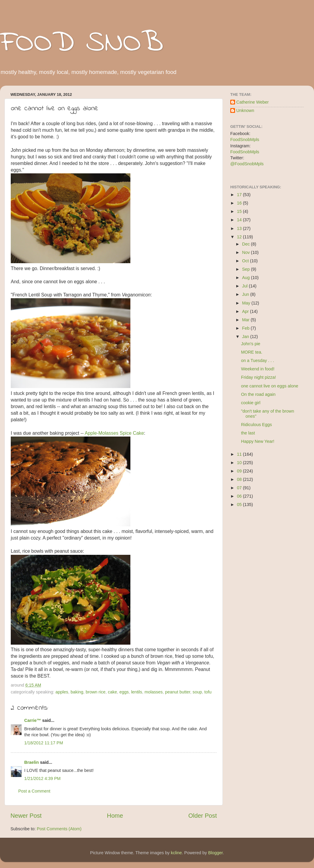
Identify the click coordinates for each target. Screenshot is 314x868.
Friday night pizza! (259, 377)
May (247, 303)
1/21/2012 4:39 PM (42, 778)
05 (240, 505)
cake (112, 692)
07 (240, 488)
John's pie (251, 344)
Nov (247, 252)
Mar (247, 320)
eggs (124, 692)
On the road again (258, 394)
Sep (247, 269)
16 (240, 203)
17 (240, 195)
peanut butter (178, 692)
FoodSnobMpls (245, 140)
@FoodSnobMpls (247, 164)
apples (62, 692)
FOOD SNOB (82, 43)
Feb (247, 328)
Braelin (32, 762)
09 (240, 471)
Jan (246, 337)
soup (197, 692)
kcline (176, 853)
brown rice (95, 692)
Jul (246, 286)
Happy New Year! (258, 441)
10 (240, 463)
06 (240, 496)
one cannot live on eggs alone (270, 386)
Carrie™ (33, 720)
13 (240, 228)
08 (240, 479)
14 (240, 220)
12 (240, 237)
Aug (247, 278)
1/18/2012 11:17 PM (44, 743)
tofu (208, 692)
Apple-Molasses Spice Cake (114, 433)
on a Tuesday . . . (257, 360)
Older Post (203, 816)
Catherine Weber (253, 102)
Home (115, 816)
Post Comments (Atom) (59, 829)
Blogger (215, 853)
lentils (137, 692)
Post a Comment (34, 791)
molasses (154, 692)
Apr (246, 311)
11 (240, 454)
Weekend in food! (258, 369)
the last (248, 433)
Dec (247, 244)
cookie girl (251, 403)
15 (240, 211)
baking (77, 692)
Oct (246, 261)
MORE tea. (252, 352)
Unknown (245, 110)
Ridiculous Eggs (256, 425)
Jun (246, 294)
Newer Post (26, 816)
